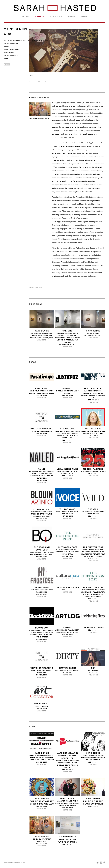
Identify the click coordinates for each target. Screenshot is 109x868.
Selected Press (11, 56)
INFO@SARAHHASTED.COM (14, 863)
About (25, 17)
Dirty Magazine (67, 668)
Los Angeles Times (67, 469)
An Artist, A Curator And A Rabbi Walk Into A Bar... (27, 41)
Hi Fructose (42, 587)
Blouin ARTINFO (42, 509)
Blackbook (42, 628)
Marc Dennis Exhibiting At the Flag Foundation (93, 801)
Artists (40, 17)
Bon (93, 668)
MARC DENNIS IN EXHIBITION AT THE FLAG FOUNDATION (67, 839)
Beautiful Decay (93, 389)
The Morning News (93, 628)
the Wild (93, 509)
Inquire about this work (38, 82)
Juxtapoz (67, 389)
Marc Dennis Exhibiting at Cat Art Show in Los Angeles (42, 801)
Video (6, 47)
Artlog (67, 628)
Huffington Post (67, 547)
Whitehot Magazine (42, 429)
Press (72, 17)
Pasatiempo (42, 389)
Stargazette (67, 429)
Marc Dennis (42, 331)
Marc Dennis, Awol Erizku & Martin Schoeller (67, 756)
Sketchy (67, 331)
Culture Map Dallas (67, 587)
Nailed (42, 469)
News (84, 17)
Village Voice (67, 509)
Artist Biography (12, 50)
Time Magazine (93, 429)
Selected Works (11, 44)
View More (42, 340)
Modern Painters (93, 469)
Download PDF (35, 288)
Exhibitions (9, 53)
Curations (56, 17)
